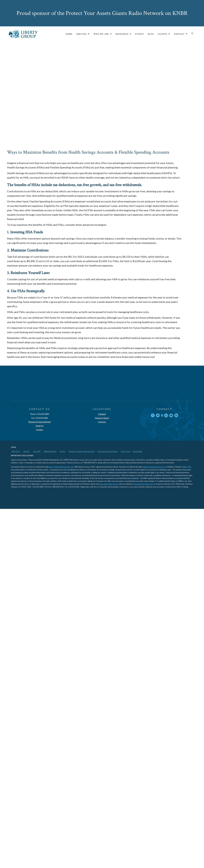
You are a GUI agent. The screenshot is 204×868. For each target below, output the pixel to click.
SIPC (189, 637)
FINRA (184, 637)
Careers (40, 599)
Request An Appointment (40, 591)
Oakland (102, 584)
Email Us (40, 595)
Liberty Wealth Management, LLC (61, 637)
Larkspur (102, 591)
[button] (192, 34)
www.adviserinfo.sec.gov (109, 654)
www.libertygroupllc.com (144, 654)
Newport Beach (102, 588)
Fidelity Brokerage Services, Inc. (154, 637)
